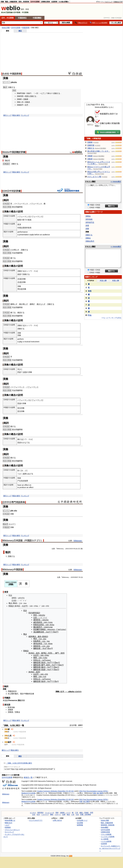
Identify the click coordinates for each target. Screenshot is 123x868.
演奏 (94, 792)
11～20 (103, 280)
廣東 (34, 645)
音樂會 (90, 142)
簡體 (7, 582)
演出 (20, 699)
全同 (16, 253)
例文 (20, 31)
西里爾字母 (37, 629)
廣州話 (35, 643)
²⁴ (53, 661)
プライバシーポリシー (12, 828)
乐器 (20, 279)
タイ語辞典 (105, 838)
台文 (38, 659)
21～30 (116, 280)
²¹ (51, 631)
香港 (43, 636)
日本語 (6, 164)
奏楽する (21, 312)
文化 (34, 813)
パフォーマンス (36, 204)
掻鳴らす (14, 304)
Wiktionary (78, 541)
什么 (90, 315)
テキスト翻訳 (90, 181)
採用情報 (80, 824)
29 (76, 549)
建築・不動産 (84, 811)
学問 (92, 811)
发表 (30, 228)
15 (81, 577)
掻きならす (41, 304)
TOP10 (91, 281)
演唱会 (88, 216)
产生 (19, 481)
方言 (77, 813)
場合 (22, 692)
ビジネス (33, 811)
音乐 (19, 408)
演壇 (87, 225)
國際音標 (40, 631)
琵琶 (27, 96)
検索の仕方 (9, 821)
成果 (24, 474)
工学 (77, 811)
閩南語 (11, 606)
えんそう (12, 524)
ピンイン (6, 511)
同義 (17, 207)
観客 (19, 220)
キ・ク (24, 470)
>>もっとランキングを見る (111, 318)
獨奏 (27, 692)
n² (48, 631)
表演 (19, 224)
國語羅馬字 (37, 627)
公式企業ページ (82, 819)
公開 (11, 692)
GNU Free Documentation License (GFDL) (94, 790)
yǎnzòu (14, 82)
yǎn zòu (14, 511)
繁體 (15, 582)
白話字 (25, 606)
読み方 (5, 524)
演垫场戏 (89, 219)
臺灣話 (43, 652)
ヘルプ (7, 824)
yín (43, 640)
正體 (11, 582)
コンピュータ (49, 811)
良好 (23, 481)
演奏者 (27, 102)
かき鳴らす (15, 250)
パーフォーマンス (21, 204)
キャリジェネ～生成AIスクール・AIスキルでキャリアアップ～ (110, 847)
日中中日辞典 (35, 2)
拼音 (14, 598)
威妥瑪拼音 (37, 622)
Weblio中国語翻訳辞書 (14, 152)
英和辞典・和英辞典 (108, 824)
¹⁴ (49, 631)
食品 (68, 813)
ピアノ (44, 93)
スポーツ (58, 813)
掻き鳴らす (24, 304)
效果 (26, 481)
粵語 (10, 603)
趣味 (52, 813)
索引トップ (7, 115)
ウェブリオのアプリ (36, 819)
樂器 (11, 690)
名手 (27, 105)
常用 (49, 652)
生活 (38, 813)
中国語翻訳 (37, 18)
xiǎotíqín (78, 690)
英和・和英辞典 (24, 2)
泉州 (37, 652)
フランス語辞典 (106, 833)
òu (52, 624)
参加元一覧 (28, 776)
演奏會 (10, 711)
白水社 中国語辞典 (12, 74)
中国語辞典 (26, 28)
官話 (10, 595)
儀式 (17, 692)
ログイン (108, 2)
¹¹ (57, 666)
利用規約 (8, 826)
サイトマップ (9, 831)
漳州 (61, 652)
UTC (79, 549)
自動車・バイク (65, 811)
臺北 (42, 666)
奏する (13, 426)
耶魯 (34, 624)
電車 (57, 811)
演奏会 (17, 711)
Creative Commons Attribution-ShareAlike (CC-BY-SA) (55, 790)
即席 (10, 706)
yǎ (46, 624)
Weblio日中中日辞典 (28, 792)
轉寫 (43, 629)
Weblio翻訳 (105, 826)
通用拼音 (36, 620)
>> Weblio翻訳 (116, 182)
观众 (21, 228)
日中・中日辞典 (8, 18)
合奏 (32, 692)
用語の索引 (16, 115)
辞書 (2, 2)
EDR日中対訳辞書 (11, 191)
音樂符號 (91, 145)
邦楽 (19, 372)
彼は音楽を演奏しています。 (99, 151)
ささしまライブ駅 (94, 177)
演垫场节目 (90, 222)
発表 (30, 220)
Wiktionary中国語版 (13, 569)
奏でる (13, 258)
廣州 (39, 636)
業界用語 (40, 811)
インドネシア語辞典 (108, 835)
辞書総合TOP (118, 2)
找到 (6, 699)
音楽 (19, 403)
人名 (73, 813)
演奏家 (26, 99)
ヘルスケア (45, 813)
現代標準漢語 (33, 613)
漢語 (34, 631)
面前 (24, 228)
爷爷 (90, 291)
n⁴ (49, 668)
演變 (87, 229)
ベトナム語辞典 (106, 840)
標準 (30, 636)
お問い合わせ (57, 819)
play (21, 342)
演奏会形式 (90, 241)
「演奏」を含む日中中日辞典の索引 (19, 762)
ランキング (25, 115)
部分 (14, 207)
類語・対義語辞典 (11, 2)
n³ (45, 647)
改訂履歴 (100, 792)
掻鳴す (32, 304)
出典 (53, 549)
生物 (64, 813)
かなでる (26, 442)
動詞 (7, 160)
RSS (71, 855)
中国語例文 (22, 18)
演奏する (12, 87)
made (32, 235)
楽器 (19, 274)
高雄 (42, 668)
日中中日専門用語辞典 (14, 502)
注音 (14, 601)
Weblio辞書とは (10, 819)
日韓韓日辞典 (45, 2)
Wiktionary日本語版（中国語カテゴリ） (23, 540)
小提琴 (62, 690)
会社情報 (80, 821)
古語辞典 (54, 2)
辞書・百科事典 (86, 813)
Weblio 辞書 (6, 28)
